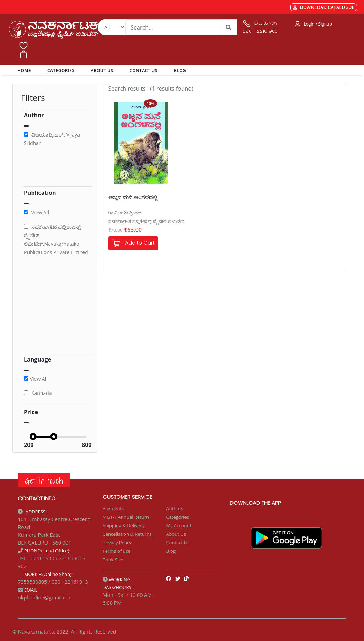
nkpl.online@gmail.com (45, 597)
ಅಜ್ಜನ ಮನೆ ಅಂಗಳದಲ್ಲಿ (133, 197)
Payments (113, 508)
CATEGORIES (61, 71)
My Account (179, 525)
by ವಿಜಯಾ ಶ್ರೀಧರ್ (125, 213)
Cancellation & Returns (127, 534)
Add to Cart (133, 243)
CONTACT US (143, 71)
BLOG (180, 71)
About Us (176, 534)
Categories (177, 517)
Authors (175, 508)
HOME (25, 70)
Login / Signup (318, 24)
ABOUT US (102, 71)
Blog (171, 551)
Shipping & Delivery (124, 525)
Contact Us (178, 543)
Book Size (113, 560)
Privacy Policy (117, 543)
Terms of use (117, 551)
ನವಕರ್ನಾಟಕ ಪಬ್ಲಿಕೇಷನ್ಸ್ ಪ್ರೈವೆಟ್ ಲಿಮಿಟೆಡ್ (147, 221)
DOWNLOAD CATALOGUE (324, 7)
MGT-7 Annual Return (126, 517)
